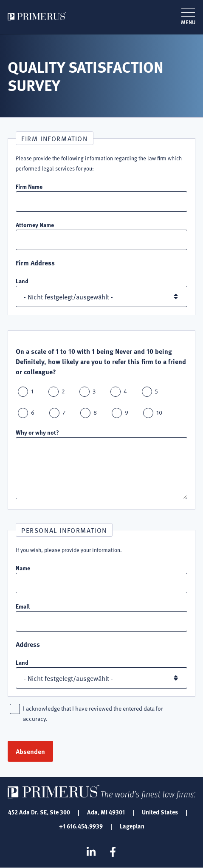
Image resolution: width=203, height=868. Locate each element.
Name (23, 568)
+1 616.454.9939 (81, 826)
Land (22, 281)
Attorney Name (35, 225)
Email (23, 606)
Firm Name (29, 186)
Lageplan (132, 826)
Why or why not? (37, 432)
